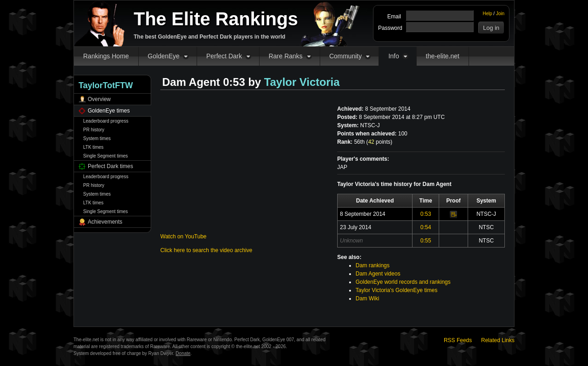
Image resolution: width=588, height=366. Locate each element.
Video (453, 214)
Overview (99, 99)
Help (488, 14)
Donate (183, 353)
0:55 (426, 241)
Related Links (498, 340)
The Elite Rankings (216, 19)
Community (346, 56)
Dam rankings (373, 265)
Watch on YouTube (184, 236)
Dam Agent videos (378, 274)
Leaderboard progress (106, 121)
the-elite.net (443, 56)
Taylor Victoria (302, 82)
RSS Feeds (458, 340)
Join (500, 14)
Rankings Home (106, 56)
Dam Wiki (367, 298)
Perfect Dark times (110, 166)
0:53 (426, 214)
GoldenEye (164, 56)
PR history (94, 130)
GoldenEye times (109, 111)
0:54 (426, 227)
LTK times (93, 147)
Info (393, 56)
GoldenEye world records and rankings (403, 282)
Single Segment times (105, 156)
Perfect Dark (224, 56)
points (379, 142)
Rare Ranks (286, 56)
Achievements (105, 222)
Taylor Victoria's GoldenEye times (396, 290)
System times (97, 138)
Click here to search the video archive (206, 250)
